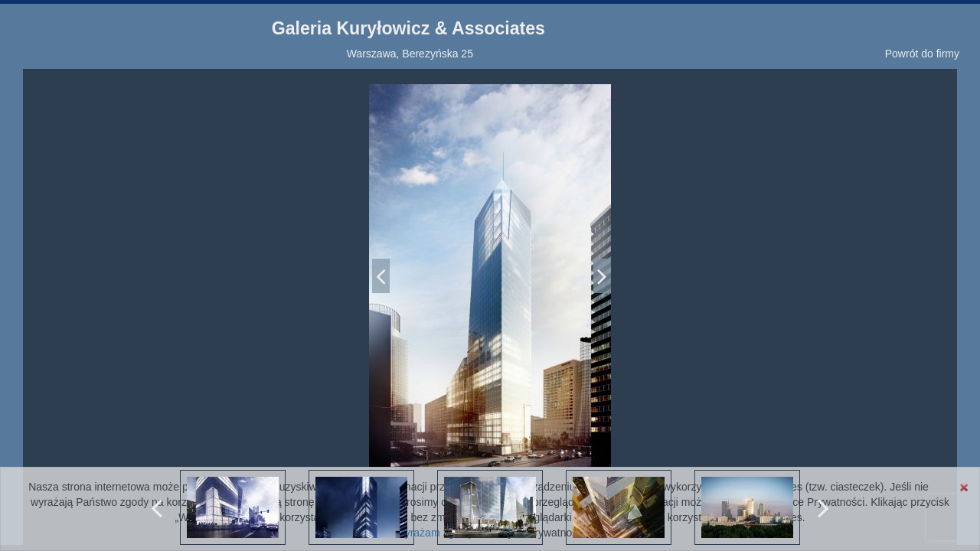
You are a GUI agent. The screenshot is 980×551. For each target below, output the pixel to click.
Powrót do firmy (922, 54)
